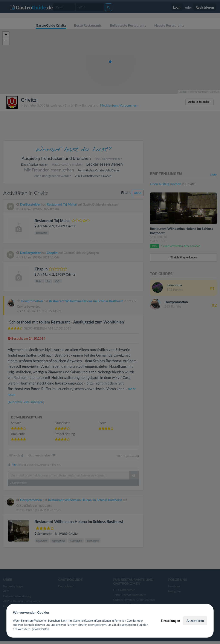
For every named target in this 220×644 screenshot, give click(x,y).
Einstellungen (170, 621)
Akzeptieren (195, 621)
